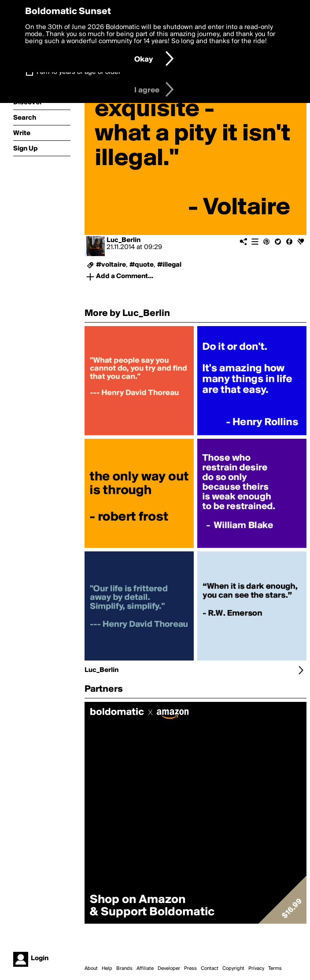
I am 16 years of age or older (79, 72)
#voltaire (111, 265)
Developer (169, 969)
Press (190, 969)
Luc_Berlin (124, 240)
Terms (275, 969)
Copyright (233, 969)
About (91, 969)
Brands (124, 969)
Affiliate (145, 969)
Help (107, 969)
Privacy (256, 969)
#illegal (169, 265)
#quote (142, 265)
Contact (210, 969)
